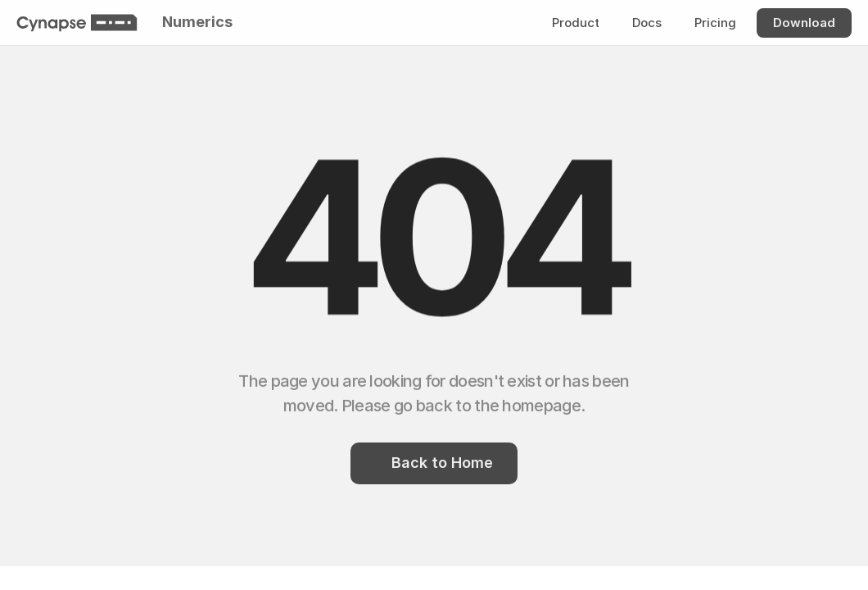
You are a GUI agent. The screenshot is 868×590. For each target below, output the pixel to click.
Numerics (197, 22)
